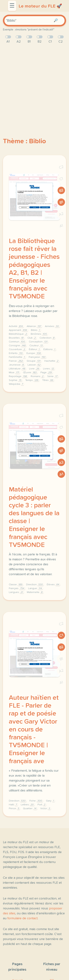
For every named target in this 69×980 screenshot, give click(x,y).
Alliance (34, 326)
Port (42, 805)
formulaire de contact (22, 918)
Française (38, 357)
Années (52, 326)
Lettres (28, 805)
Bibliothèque (18, 334)
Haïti (13, 805)
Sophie (16, 380)
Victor (46, 809)
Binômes (39, 334)
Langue (36, 588)
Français (17, 588)
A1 (61, 226)
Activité (16, 326)
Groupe (34, 361)
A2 (61, 214)
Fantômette (17, 357)
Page (47, 373)
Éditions (50, 349)
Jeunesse (17, 365)
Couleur (37, 346)
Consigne (18, 346)
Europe (34, 353)
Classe (16, 585)
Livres (49, 369)
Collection (47, 338)
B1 (61, 202)
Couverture (17, 349)
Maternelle (35, 592)
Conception (39, 342)
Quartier (30, 809)
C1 (61, 179)
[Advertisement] (34, 84)
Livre (35, 369)
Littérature (17, 369)
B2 (61, 191)
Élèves (53, 585)
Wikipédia (16, 384)
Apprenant (18, 330)
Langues (16, 592)
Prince (14, 809)
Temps (32, 380)
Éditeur (35, 349)
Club (32, 338)
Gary (50, 801)
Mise (14, 373)
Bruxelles (17, 338)
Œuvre (30, 373)
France (16, 361)
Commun (17, 342)
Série (53, 376)
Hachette (52, 361)
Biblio (36, 330)
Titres (48, 380)
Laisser (34, 365)
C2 (61, 167)
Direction (35, 585)
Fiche (36, 801)
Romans (38, 376)
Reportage (18, 376)
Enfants (16, 353)
